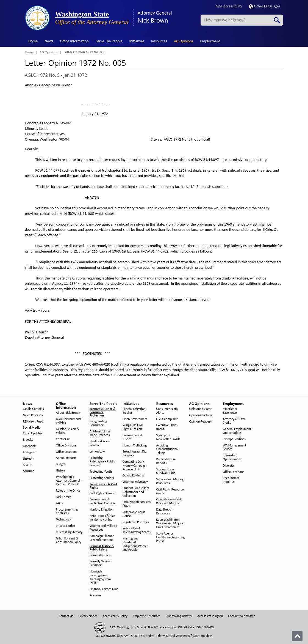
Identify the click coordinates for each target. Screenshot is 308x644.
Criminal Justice (100, 555)
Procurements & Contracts (67, 512)
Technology (64, 520)
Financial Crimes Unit (104, 589)
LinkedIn (29, 459)
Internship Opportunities (232, 457)
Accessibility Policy (115, 616)
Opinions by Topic (201, 415)
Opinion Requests (201, 422)
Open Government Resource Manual (169, 501)
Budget (61, 464)
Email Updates (33, 433)
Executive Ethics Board (167, 427)
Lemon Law (97, 452)
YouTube (29, 471)
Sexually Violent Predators (100, 563)
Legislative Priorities (136, 522)
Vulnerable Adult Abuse (134, 514)
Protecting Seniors (102, 478)
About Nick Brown (68, 413)
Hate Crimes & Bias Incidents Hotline (102, 518)
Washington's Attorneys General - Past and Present (69, 481)
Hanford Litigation (102, 510)
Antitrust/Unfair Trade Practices (100, 433)
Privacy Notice (66, 526)
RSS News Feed (33, 422)
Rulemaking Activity (69, 532)
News (49, 41)
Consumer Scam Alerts (167, 411)
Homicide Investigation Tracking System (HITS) (100, 577)
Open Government (135, 419)
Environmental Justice (132, 437)
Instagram (30, 452)
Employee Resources (146, 616)
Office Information (74, 41)
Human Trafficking (135, 446)
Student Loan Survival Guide (166, 471)
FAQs (59, 503)
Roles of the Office (68, 491)
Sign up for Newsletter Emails (168, 437)
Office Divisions (66, 446)
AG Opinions (184, 41)
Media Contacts (34, 409)
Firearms (95, 595)
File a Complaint (167, 419)
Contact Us (63, 439)
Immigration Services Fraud (137, 504)
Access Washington (210, 616)
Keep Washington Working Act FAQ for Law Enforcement (170, 524)
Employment (210, 41)
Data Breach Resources (164, 512)
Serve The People (109, 41)
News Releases (33, 415)
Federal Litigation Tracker (134, 411)
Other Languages (265, 6)
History (61, 471)
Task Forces (64, 497)
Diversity (229, 466)
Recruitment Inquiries (231, 480)
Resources (159, 41)
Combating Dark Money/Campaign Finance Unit (134, 466)
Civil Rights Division (102, 493)
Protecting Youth (101, 472)
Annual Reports (66, 458)
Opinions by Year (200, 409)
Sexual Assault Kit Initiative (134, 453)
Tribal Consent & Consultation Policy (69, 540)
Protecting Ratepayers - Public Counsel (102, 462)
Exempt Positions (234, 439)
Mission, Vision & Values (68, 431)
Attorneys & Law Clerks (234, 421)
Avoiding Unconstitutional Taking (167, 449)
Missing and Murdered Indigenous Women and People (136, 544)
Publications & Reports (166, 461)
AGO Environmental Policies (69, 421)
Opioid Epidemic (134, 476)
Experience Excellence (230, 411)
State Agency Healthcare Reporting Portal (170, 537)
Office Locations (67, 452)
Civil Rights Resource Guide (170, 491)
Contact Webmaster (241, 616)
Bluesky (28, 440)
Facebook (29, 446)
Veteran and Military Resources (103, 528)
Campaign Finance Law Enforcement (102, 538)
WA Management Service (235, 447)
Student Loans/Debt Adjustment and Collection (136, 492)
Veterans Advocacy (135, 482)
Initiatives (137, 41)
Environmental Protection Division (102, 501)
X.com (27, 465)
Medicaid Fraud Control (100, 443)
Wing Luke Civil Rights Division (133, 427)
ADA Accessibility (229, 6)
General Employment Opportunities (237, 431)
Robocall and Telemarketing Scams (137, 530)
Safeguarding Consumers (98, 423)
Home (33, 41)
